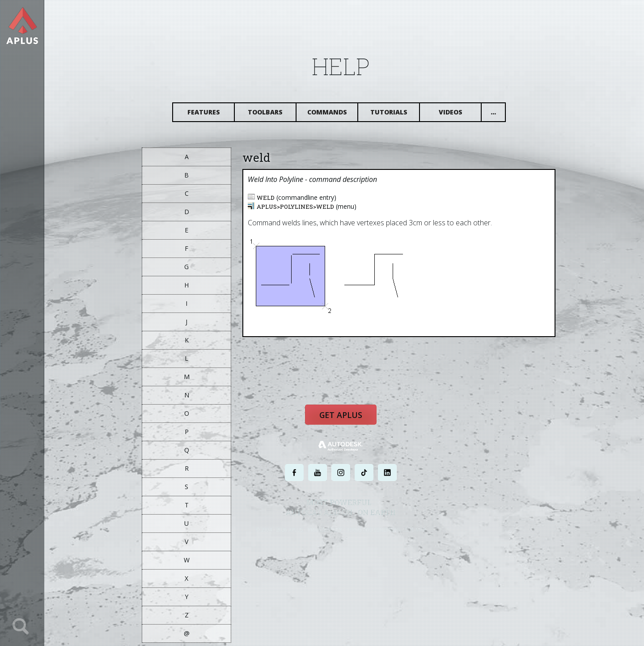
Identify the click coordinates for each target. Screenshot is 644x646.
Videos (459, 115)
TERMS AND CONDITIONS (382, 535)
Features (212, 115)
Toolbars (273, 115)
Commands (335, 115)
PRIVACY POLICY (333, 535)
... (501, 115)
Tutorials (397, 115)
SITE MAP (424, 535)
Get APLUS (349, 422)
